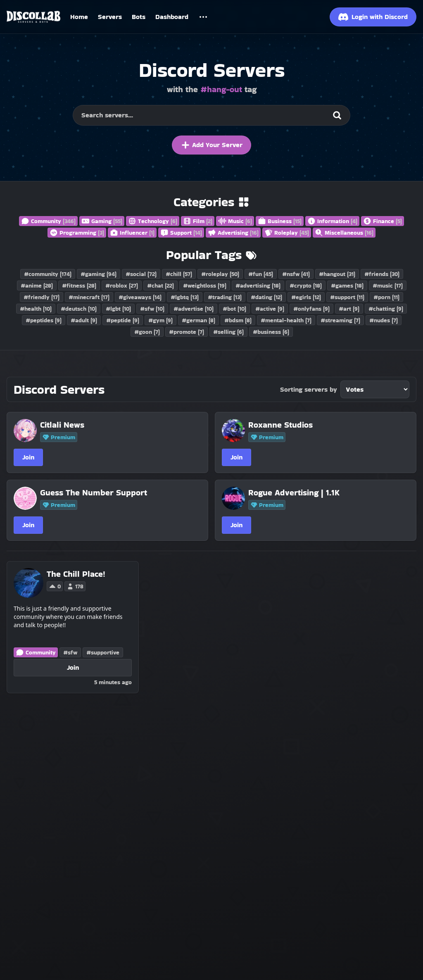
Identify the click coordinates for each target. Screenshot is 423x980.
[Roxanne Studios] (323, 425)
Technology (153, 221)
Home (79, 17)
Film (198, 221)
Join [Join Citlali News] (28, 457)
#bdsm (238, 320)
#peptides (44, 320)
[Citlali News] (114, 425)
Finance (383, 221)
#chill (179, 274)
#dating (266, 297)
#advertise (194, 309)
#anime (37, 285)
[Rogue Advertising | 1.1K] (323, 492)
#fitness (79, 285)
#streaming (340, 320)
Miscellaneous (344, 233)
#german (198, 320)
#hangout (337, 274)
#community (48, 274)
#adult (84, 320)
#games (347, 285)
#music (388, 285)
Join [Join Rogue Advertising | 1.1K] (236, 525)
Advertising (233, 233)
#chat (160, 285)
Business (280, 221)
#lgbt (118, 309)
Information (332, 221)
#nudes (384, 320)
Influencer (132, 233)
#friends (382, 274)
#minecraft (89, 297)
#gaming (99, 274)
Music (235, 221)
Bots (139, 17)
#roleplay (220, 274)
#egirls (306, 297)
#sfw (152, 309)
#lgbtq (185, 297)
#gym (160, 320)
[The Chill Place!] (76, 574)
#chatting (386, 309)
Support (181, 233)
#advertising (258, 285)
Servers (110, 17)
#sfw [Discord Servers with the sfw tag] (70, 652)
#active (270, 309)
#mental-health (286, 320)
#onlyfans (311, 309)
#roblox (122, 285)
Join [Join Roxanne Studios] (236, 457)
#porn (386, 297)
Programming (77, 233)
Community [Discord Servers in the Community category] (36, 652)
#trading (225, 297)
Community (48, 221)
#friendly (42, 297)
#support (347, 297)
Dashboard (172, 17)
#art (349, 309)
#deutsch (79, 309)
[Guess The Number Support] (114, 492)
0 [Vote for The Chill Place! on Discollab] (55, 586)
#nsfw (296, 274)
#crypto (306, 285)
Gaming (102, 221)
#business (271, 332)
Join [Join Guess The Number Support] (28, 525)
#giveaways (140, 297)
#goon (147, 332)
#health (36, 309)
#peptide (123, 320)
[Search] (337, 115)
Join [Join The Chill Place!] (73, 667)
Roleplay (287, 233)
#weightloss (205, 285)
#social (141, 274)
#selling (228, 332)
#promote (187, 332)
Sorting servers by (309, 389)
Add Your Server (211, 145)
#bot (234, 309)
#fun (261, 274)
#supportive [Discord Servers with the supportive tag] (103, 652)
